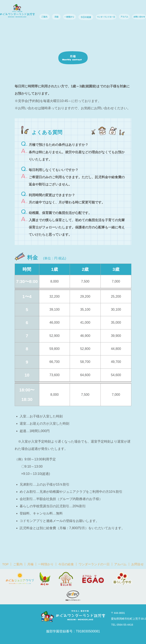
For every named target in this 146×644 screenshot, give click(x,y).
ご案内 (18, 564)
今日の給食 (66, 564)
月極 (30, 564)
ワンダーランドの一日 (94, 564)
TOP (5, 564)
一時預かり (46, 564)
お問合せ (138, 564)
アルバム (120, 564)
